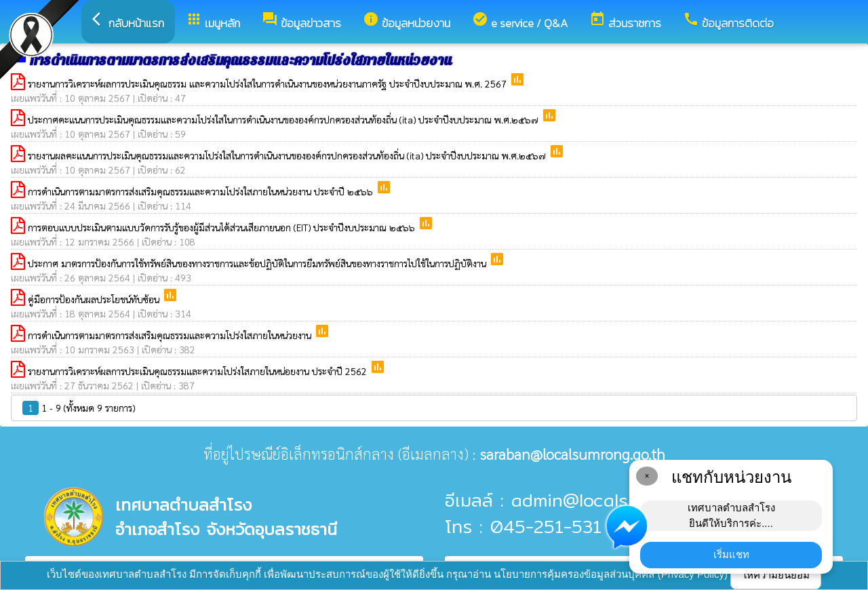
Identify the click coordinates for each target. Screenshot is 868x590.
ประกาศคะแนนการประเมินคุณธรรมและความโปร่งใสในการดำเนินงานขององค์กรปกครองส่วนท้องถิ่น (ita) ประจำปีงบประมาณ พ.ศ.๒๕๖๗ (284, 119)
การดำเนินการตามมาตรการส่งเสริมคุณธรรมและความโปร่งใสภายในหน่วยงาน (171, 335)
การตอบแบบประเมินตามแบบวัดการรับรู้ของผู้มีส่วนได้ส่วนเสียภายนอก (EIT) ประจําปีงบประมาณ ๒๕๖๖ (223, 227)
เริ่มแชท (731, 554)
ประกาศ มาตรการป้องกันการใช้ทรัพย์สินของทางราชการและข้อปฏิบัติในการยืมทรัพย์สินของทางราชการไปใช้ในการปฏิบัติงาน (258, 263)
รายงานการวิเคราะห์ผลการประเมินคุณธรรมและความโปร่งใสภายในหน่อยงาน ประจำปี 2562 (199, 371)
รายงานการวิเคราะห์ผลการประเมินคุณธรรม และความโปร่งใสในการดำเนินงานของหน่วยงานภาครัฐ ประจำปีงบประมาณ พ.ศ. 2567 (269, 83)
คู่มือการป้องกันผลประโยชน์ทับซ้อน (95, 299)
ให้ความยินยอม (776, 575)
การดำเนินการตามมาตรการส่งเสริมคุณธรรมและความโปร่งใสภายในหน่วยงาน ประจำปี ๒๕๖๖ (202, 191)
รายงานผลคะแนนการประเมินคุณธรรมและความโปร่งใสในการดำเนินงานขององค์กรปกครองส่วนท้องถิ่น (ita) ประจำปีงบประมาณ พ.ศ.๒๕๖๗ (288, 155)
